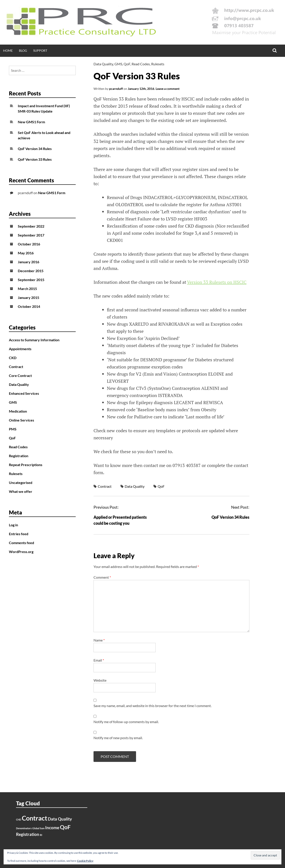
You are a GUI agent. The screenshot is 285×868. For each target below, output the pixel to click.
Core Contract (20, 375)
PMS (13, 429)
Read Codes (141, 64)
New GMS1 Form (31, 122)
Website (100, 680)
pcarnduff (116, 89)
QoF (127, 64)
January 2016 (28, 262)
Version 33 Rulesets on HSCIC (217, 282)
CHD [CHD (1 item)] (19, 820)
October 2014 (29, 306)
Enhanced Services (24, 393)
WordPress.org (21, 552)
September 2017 (31, 235)
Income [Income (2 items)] (52, 828)
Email (99, 660)
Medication (18, 411)
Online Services (21, 420)
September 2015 (31, 280)
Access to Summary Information (34, 340)
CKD (13, 358)
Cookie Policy (85, 861)
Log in (13, 525)
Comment (102, 577)
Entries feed (19, 534)
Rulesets (158, 64)
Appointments (20, 349)
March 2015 (27, 289)
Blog (23, 50)
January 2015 (28, 297)
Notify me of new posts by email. (118, 738)
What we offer (21, 491)
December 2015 (31, 271)
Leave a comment (168, 89)
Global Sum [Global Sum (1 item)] (38, 828)
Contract (105, 486)
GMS (118, 64)
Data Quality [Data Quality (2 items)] (60, 819)
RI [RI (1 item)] (41, 835)
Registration (19, 456)
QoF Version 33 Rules (35, 159)
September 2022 (31, 226)
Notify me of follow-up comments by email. (126, 722)
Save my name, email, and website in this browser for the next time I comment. (153, 706)
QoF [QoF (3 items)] (65, 827)
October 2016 (29, 244)
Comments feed (21, 543)
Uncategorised (21, 482)
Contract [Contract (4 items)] (35, 818)
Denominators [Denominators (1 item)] (24, 828)
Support (40, 50)
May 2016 (26, 253)
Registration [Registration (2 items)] (28, 834)
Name (99, 640)
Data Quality (103, 64)
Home (8, 50)
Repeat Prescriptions (26, 465)
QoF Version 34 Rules (230, 517)
